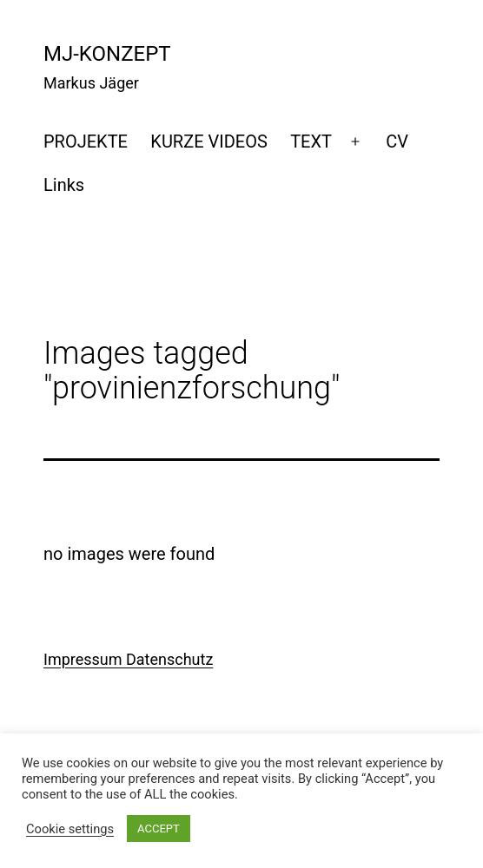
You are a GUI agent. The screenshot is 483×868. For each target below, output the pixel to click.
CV (397, 141)
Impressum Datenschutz (128, 659)
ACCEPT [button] (159, 829)
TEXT (311, 141)
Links (64, 185)
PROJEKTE (86, 141)
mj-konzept (107, 54)
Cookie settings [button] (70, 829)
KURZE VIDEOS (208, 141)
